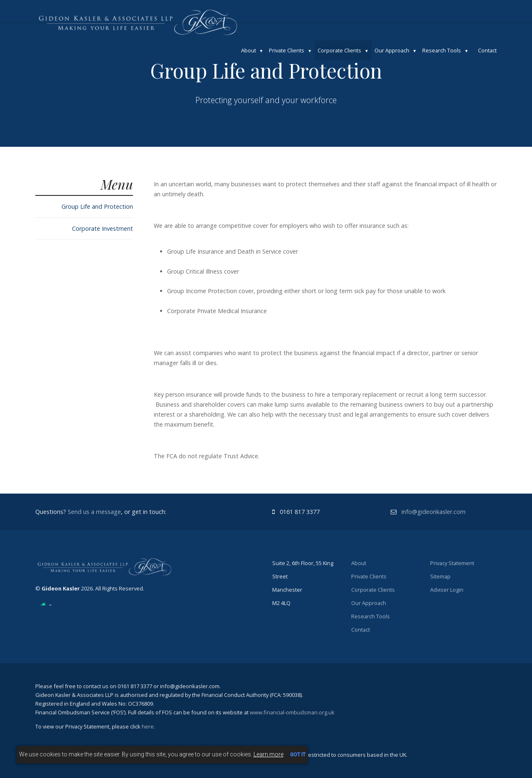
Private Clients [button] (287, 50)
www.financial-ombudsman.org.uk (292, 712)
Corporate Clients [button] (339, 50)
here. (148, 726)
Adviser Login (447, 590)
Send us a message (94, 512)
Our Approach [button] (392, 50)
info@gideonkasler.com (433, 512)
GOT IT (298, 755)
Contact (487, 50)
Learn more (268, 754)
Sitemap (440, 576)
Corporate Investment (102, 228)
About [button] (249, 50)
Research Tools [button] (442, 50)
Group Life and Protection (97, 206)
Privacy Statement (452, 563)
